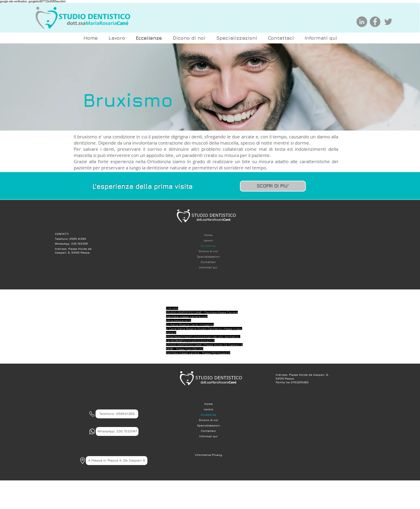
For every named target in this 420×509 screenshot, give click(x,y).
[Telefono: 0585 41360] (76, 239)
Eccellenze (208, 246)
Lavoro (208, 240)
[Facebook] (375, 22)
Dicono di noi (208, 251)
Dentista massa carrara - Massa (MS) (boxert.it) (198, 353)
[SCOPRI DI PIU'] (273, 186)
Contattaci (208, 262)
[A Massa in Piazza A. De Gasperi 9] (117, 461)
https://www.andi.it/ (179, 320)
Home (208, 235)
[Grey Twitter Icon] (388, 22)
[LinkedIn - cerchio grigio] (362, 22)
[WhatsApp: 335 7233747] (76, 243)
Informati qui (208, 267)
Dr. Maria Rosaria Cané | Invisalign (190, 324)
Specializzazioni (208, 257)
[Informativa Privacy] (208, 455)
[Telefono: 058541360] (117, 414)
